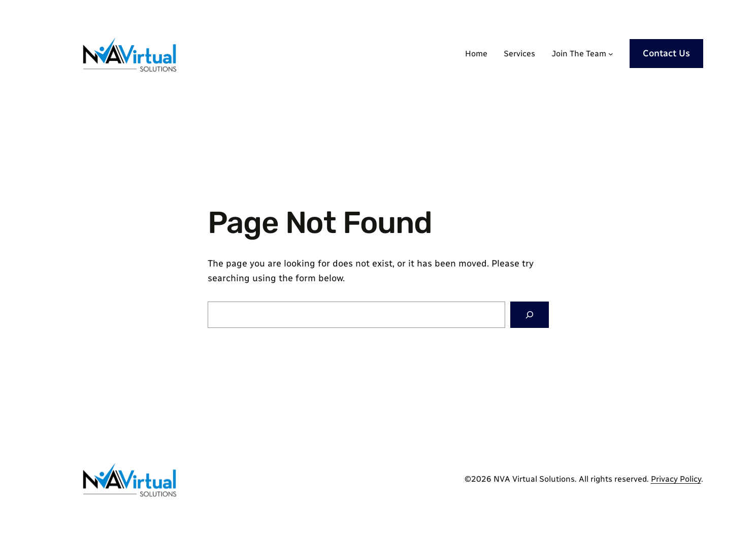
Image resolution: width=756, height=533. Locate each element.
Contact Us (666, 53)
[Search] (530, 315)
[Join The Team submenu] (611, 54)
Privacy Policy (676, 479)
